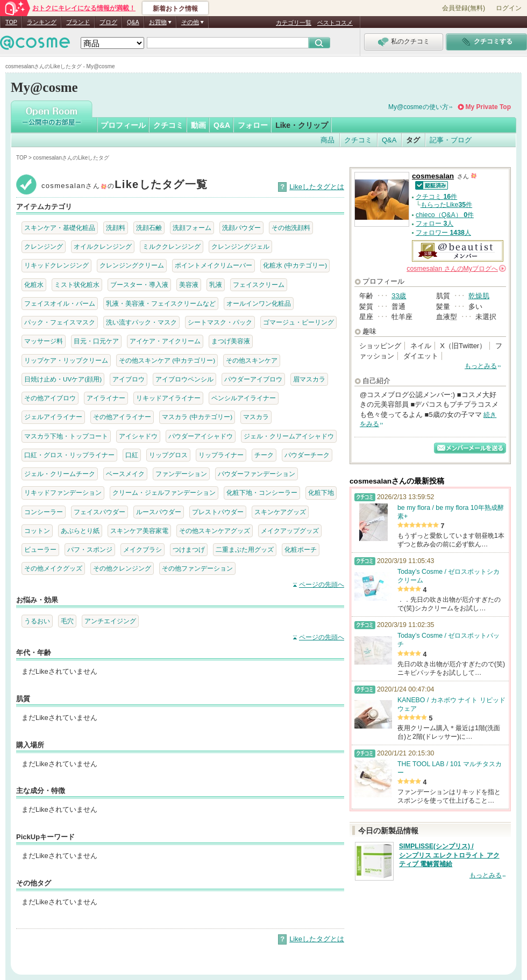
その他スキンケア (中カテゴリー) (167, 360)
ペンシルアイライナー (244, 398)
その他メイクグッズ (53, 568)
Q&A (133, 22)
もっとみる (481, 366)
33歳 (399, 296)
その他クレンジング (122, 568)
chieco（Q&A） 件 (445, 215)
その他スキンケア (252, 360)
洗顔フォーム (192, 228)
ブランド (78, 22)
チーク (264, 455)
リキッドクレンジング (56, 265)
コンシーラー (44, 512)
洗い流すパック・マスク (141, 322)
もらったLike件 (446, 205)
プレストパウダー (218, 512)
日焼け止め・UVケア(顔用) (63, 379)
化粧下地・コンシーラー (262, 492)
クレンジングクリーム (132, 265)
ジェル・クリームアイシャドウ (289, 436)
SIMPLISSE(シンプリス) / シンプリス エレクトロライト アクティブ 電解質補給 (449, 855)
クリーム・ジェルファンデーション (164, 492)
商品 (327, 140)
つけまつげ (189, 549)
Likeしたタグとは (317, 187)
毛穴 (67, 621)
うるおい (37, 621)
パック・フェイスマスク (60, 322)
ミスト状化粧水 (77, 284)
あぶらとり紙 (80, 531)
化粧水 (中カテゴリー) (295, 265)
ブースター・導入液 (139, 284)
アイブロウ (129, 379)
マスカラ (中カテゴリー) (197, 417)
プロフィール (123, 125)
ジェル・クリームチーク (60, 474)
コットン (37, 531)
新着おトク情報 (175, 9)
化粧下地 (321, 492)
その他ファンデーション (197, 568)
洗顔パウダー (241, 228)
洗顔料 (116, 228)
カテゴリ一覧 (294, 23)
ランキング (42, 22)
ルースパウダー (159, 512)
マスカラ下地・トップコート (66, 436)
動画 (198, 125)
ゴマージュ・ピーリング (298, 322)
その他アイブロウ (50, 398)
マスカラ (256, 417)
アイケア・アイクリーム (165, 341)
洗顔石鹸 (149, 228)
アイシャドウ (138, 436)
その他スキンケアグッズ (215, 531)
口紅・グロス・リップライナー (69, 455)
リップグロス (168, 455)
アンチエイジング (110, 621)
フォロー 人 (435, 224)
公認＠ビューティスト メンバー (458, 251)
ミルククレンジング (172, 246)
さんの (456, 269)
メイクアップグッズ (290, 531)
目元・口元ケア (96, 341)
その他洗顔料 (291, 228)
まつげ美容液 (231, 341)
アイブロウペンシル (184, 379)
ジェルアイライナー (53, 417)
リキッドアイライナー (168, 398)
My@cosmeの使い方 (418, 107)
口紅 (132, 455)
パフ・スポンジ (90, 549)
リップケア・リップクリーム (66, 360)
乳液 (216, 284)
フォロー (253, 125)
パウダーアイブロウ (253, 379)
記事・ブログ (451, 140)
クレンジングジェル (240, 246)
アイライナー (106, 398)
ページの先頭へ (322, 585)
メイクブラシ (143, 549)
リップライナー (221, 455)
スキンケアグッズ (280, 512)
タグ (413, 140)
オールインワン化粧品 (259, 303)
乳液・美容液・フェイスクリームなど (161, 303)
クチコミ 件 (436, 197)
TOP (11, 22)
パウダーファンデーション (257, 474)
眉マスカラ (309, 379)
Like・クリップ (302, 125)
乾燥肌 (479, 296)
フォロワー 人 (443, 233)
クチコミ (168, 125)
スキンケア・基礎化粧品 (60, 228)
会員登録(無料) (464, 8)
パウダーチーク (307, 455)
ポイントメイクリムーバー (213, 265)
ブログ (108, 22)
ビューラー (40, 549)
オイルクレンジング (103, 246)
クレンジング (44, 246)
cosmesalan (433, 176)
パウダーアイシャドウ (201, 436)
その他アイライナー (122, 417)
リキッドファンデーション (63, 492)
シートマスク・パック (220, 322)
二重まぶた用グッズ (245, 549)
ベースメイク (125, 474)
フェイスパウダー (99, 512)
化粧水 (34, 284)
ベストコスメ (335, 23)
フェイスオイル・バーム (60, 303)
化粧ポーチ (301, 549)
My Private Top (488, 107)
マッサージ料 (44, 341)
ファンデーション (181, 474)
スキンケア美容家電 (139, 531)
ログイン (509, 8)
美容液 (189, 284)
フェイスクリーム (259, 284)
